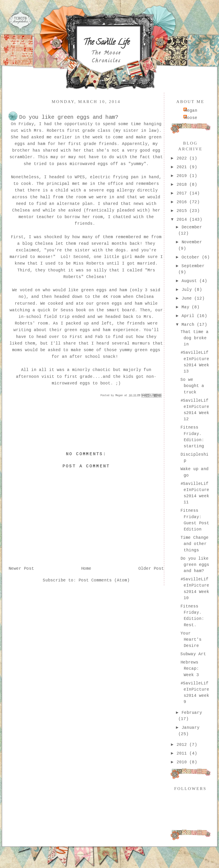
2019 (183, 176)
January (190, 728)
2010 (183, 762)
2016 (183, 202)
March (189, 325)
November (192, 242)
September (193, 266)
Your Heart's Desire (191, 640)
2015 (183, 211)
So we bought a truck (192, 386)
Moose (191, 118)
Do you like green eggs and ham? (195, 565)
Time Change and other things (195, 544)
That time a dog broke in (195, 338)
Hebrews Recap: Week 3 (190, 669)
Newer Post (21, 569)
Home (86, 569)
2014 (183, 220)
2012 (183, 745)
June (188, 299)
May (187, 307)
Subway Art (193, 654)
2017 (183, 193)
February (192, 713)
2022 (183, 158)
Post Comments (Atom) (104, 580)
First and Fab (86, 337)
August (190, 281)
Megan (191, 111)
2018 (183, 185)
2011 (183, 754)
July (188, 290)
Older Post (151, 569)
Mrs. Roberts (49, 131)
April (189, 316)
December (192, 227)
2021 (183, 167)
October (192, 257)
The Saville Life (106, 43)
